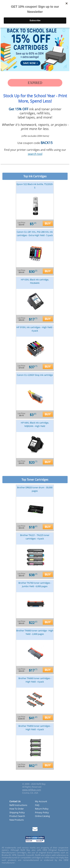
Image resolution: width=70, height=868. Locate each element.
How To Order (17, 809)
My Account (41, 801)
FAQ (37, 805)
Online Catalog (42, 816)
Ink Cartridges (38, 176)
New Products (17, 820)
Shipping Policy (17, 813)
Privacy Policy (42, 813)
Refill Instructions (18, 805)
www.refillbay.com (32, 790)
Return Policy (42, 809)
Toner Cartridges (38, 480)
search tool (35, 154)
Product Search (17, 816)
